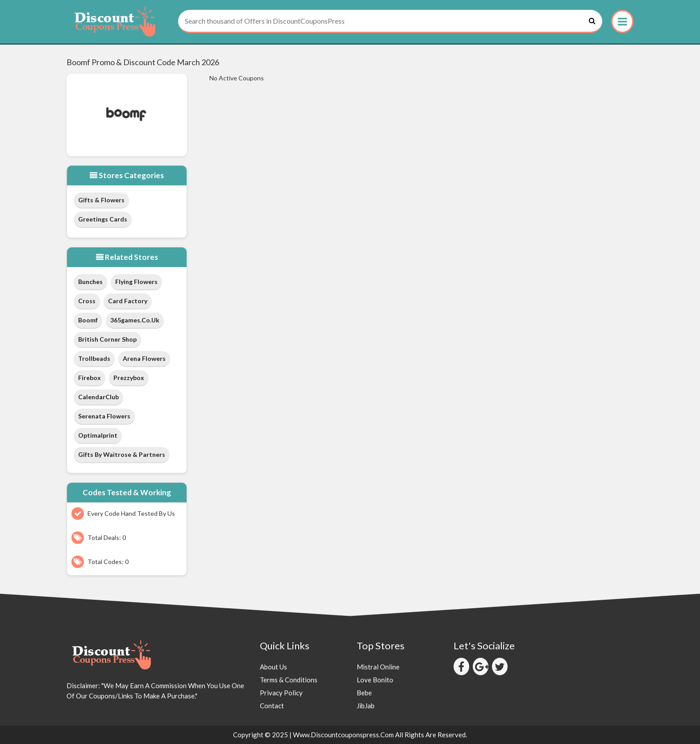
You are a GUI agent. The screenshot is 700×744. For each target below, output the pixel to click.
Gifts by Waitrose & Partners (122, 454)
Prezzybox (129, 378)
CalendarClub (98, 397)
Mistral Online (378, 667)
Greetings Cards (103, 219)
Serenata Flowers (104, 416)
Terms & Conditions (289, 680)
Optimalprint (98, 435)
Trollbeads (94, 358)
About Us (273, 667)
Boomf (88, 320)
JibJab (366, 706)
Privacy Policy (281, 693)
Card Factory (128, 301)
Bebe (364, 693)
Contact (272, 706)
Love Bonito (375, 680)
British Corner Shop (107, 339)
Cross (87, 301)
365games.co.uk (135, 320)
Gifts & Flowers (101, 200)
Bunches (90, 282)
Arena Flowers (144, 358)
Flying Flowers (136, 282)
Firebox (90, 378)
